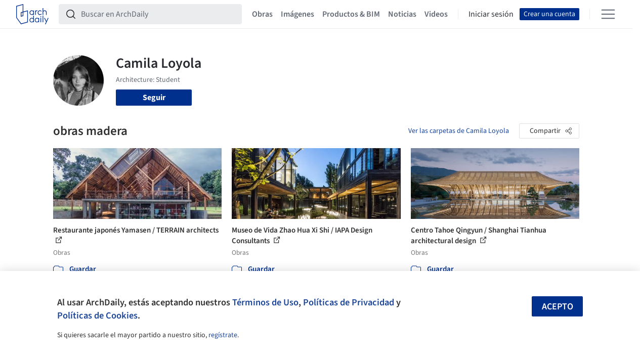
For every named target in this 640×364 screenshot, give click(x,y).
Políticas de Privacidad (349, 302)
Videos (436, 14)
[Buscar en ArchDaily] (158, 14)
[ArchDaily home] (32, 14)
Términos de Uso (265, 302)
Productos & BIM (351, 14)
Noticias (402, 14)
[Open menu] (608, 14)
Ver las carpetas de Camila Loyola (459, 131)
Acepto (558, 307)
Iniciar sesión (491, 14)
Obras (262, 14)
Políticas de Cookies (97, 315)
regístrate (223, 335)
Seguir (154, 98)
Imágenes (297, 14)
